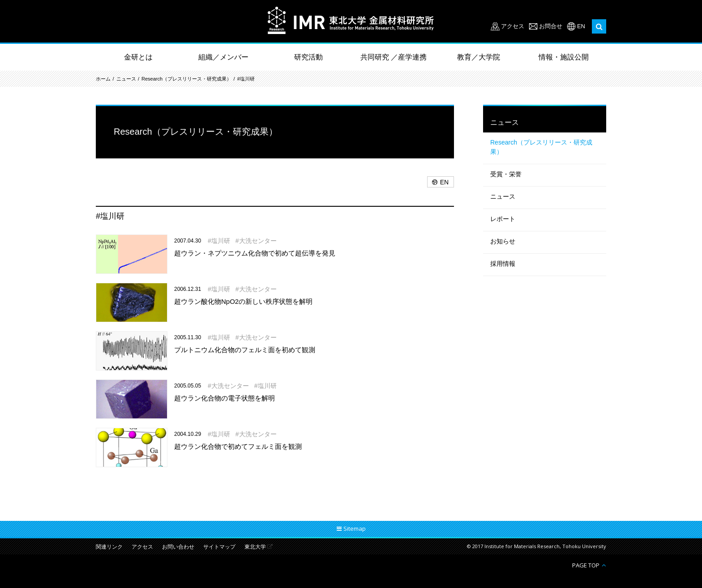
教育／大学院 (479, 57)
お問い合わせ (178, 547)
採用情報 (503, 264)
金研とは (138, 57)
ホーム (103, 79)
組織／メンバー (223, 57)
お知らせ (503, 241)
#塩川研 (246, 79)
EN (581, 26)
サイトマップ (219, 547)
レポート (503, 219)
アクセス (513, 26)
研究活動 (308, 57)
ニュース (126, 79)
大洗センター (258, 241)
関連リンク (109, 547)
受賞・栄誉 (506, 174)
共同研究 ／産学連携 (394, 57)
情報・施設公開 (564, 57)
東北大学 (255, 547)
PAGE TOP (586, 565)
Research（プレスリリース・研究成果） (186, 79)
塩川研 (221, 241)
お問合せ (551, 26)
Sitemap (355, 528)
